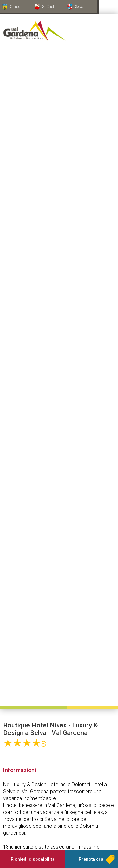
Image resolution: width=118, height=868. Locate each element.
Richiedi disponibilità (33, 859)
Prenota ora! (92, 859)
